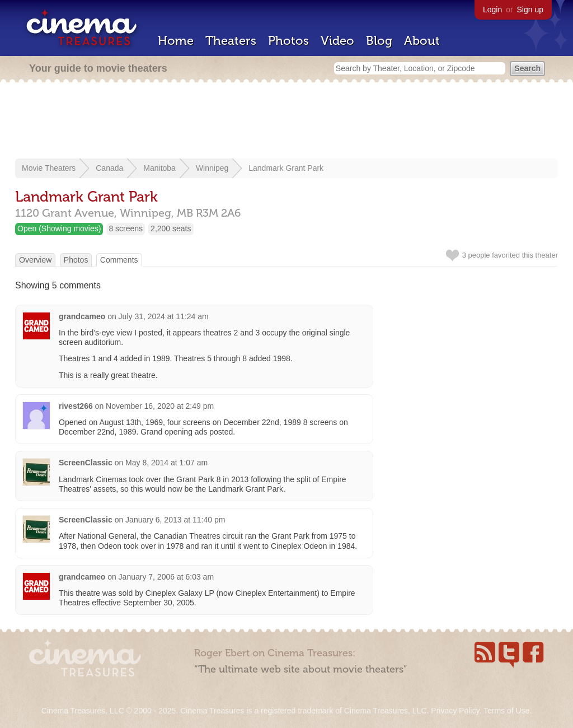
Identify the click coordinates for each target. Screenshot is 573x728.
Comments (119, 260)
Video (337, 41)
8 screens (126, 228)
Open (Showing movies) (59, 228)
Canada (109, 168)
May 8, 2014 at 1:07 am (166, 463)
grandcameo (82, 316)
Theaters (231, 41)
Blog (379, 41)
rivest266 (76, 406)
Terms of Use (506, 711)
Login (492, 10)
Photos (288, 41)
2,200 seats (171, 228)
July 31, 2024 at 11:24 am (164, 316)
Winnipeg (212, 168)
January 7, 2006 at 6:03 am (166, 577)
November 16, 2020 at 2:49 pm (160, 406)
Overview (35, 260)
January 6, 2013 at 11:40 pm (175, 520)
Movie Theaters (49, 168)
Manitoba (159, 168)
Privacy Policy (455, 711)
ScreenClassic (86, 463)
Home (176, 41)
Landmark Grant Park (286, 168)
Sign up (530, 10)
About (422, 41)
